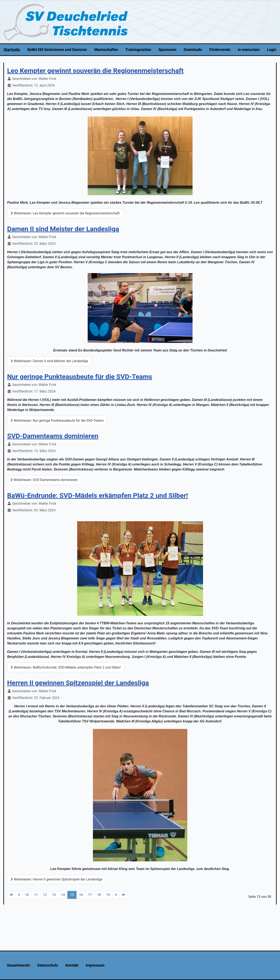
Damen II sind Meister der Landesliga (63, 229)
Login (272, 50)
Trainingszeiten (138, 50)
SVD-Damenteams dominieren (53, 436)
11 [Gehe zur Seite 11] (36, 895)
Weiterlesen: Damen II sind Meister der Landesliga (49, 361)
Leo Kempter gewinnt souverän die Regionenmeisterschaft (95, 71)
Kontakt (72, 965)
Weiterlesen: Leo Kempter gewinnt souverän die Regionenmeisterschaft (65, 213)
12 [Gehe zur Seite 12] (45, 895)
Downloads (193, 50)
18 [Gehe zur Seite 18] (99, 895)
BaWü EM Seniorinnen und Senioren (57, 50)
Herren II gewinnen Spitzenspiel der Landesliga (78, 683)
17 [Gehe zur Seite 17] (90, 895)
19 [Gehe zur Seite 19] (108, 895)
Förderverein (220, 50)
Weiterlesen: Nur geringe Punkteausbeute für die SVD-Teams (57, 421)
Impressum (95, 965)
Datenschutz (48, 965)
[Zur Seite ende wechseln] (124, 895)
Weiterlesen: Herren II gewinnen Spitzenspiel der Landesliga (57, 879)
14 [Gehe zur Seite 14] (63, 895)
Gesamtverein (18, 965)
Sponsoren (167, 50)
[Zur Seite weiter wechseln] (116, 895)
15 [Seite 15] (72, 895)
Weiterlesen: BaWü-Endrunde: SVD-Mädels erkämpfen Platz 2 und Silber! (66, 667)
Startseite (12, 50)
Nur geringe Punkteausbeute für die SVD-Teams (80, 377)
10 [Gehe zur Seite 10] (27, 895)
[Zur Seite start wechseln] (11, 895)
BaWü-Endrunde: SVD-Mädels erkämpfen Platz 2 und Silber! (98, 495)
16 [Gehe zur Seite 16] (81, 895)
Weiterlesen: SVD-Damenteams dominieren (44, 480)
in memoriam (249, 50)
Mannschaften (106, 50)
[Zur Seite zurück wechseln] (19, 895)
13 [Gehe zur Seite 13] (54, 895)
